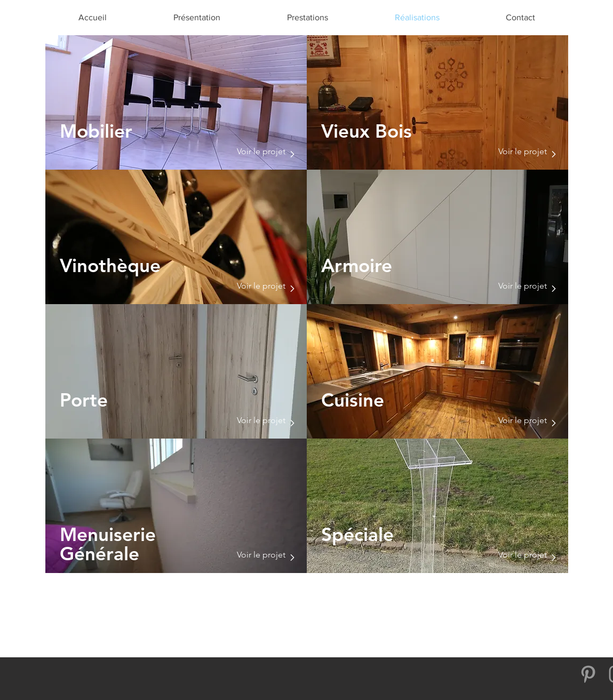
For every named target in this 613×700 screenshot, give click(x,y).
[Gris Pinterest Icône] (588, 674)
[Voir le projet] (260, 152)
